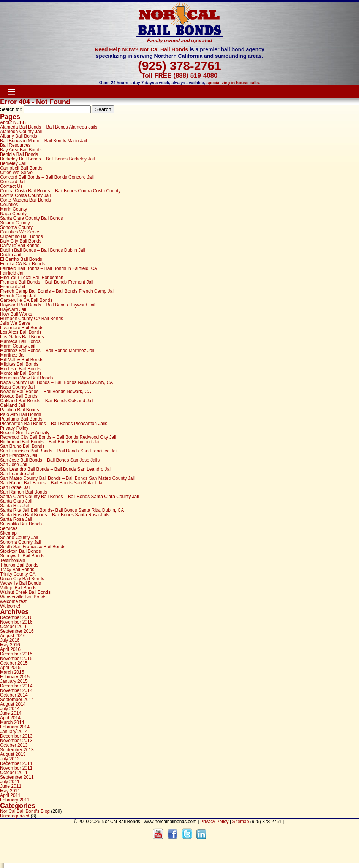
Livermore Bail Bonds (22, 328)
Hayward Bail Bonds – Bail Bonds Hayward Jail (48, 305)
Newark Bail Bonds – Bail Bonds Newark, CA (45, 392)
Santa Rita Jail (15, 506)
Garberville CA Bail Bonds (26, 300)
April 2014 (10, 718)
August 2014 (13, 704)
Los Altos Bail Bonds (21, 332)
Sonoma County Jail (20, 542)
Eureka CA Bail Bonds (22, 264)
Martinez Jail (13, 355)
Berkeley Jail (13, 163)
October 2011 (14, 773)
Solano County (15, 223)
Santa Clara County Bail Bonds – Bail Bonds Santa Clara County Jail (70, 497)
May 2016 (10, 645)
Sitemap (8, 533)
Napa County (13, 214)
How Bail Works (16, 314)
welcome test (13, 601)
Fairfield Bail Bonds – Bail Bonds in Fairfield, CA (49, 268)
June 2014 (11, 713)
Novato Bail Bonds (19, 396)
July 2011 (10, 782)
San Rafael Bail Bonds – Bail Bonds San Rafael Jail (52, 483)
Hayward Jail (13, 309)
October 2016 (14, 627)
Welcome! (10, 606)
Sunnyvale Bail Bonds (22, 556)
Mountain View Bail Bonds (26, 378)
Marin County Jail (18, 346)
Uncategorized (15, 816)
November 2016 (16, 622)
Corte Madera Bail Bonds (25, 200)
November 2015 (16, 659)
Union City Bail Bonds (22, 579)
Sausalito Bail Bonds (21, 524)
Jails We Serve (15, 323)
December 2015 (16, 654)
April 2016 (10, 649)
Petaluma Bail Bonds (21, 419)
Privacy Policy (14, 428)
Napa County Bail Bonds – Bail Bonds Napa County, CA (56, 382)
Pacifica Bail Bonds (20, 410)
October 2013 (14, 745)
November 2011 (16, 768)
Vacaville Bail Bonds (21, 583)
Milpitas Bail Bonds (19, 364)
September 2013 (17, 750)
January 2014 (14, 732)
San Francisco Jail (19, 455)
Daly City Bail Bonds (21, 241)
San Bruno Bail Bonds (22, 446)
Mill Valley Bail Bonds (22, 360)
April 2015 (10, 668)
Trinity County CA (18, 574)
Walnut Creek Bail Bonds (25, 592)
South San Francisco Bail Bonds (33, 547)
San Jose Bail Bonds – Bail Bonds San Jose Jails (50, 460)
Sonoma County (16, 227)
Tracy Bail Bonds (17, 570)
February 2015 (15, 677)
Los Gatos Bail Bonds (22, 337)
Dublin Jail (10, 255)
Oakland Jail (13, 405)
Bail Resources (15, 145)
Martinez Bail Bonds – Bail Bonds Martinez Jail (47, 351)
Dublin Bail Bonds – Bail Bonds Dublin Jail (43, 250)
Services (9, 528)
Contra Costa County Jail (25, 195)
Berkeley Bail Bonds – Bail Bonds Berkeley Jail (47, 159)
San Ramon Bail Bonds (24, 492)
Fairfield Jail (12, 273)
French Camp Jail (18, 296)
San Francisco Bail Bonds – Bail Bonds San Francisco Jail (59, 451)
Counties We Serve (20, 232)
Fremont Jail (13, 287)
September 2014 (17, 700)
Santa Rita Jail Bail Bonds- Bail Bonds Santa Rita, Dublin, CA (62, 510)
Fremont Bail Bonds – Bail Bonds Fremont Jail (47, 282)
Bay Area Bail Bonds (21, 150)
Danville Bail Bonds (20, 246)
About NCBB (13, 122)
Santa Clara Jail (16, 501)
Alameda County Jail (21, 132)
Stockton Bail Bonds (20, 551)
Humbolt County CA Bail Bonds (32, 319)
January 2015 (14, 681)
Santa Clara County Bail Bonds (31, 218)
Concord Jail (13, 182)
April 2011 (10, 795)
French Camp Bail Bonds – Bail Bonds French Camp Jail (57, 291)
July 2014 (10, 709)
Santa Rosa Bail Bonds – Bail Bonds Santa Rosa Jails (55, 515)
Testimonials (13, 560)
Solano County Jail (19, 538)
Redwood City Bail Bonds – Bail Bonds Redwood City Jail (58, 437)
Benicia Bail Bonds (19, 154)
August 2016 (13, 636)
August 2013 (13, 754)
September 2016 (17, 631)
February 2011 (15, 800)
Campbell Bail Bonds (21, 168)
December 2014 (16, 686)
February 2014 (15, 727)
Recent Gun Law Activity (25, 433)
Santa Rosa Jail (16, 519)
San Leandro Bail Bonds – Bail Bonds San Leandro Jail (56, 469)
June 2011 (11, 786)
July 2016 (10, 640)
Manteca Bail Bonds (20, 341)
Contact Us (11, 186)
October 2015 (14, 663)
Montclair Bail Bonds (21, 373)
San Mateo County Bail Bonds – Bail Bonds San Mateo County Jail (67, 478)
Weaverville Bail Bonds (23, 597)
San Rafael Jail (15, 487)
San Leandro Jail (17, 474)
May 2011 (10, 791)
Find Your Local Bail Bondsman (32, 278)
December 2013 (16, 736)
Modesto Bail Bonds (20, 369)
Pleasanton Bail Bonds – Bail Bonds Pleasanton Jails (54, 424)
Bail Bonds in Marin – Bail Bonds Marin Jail (43, 141)
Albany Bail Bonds (18, 136)
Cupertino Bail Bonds (21, 236)
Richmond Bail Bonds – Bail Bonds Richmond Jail (50, 442)
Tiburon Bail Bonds (19, 565)
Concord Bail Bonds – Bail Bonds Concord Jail (47, 177)
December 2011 (16, 763)
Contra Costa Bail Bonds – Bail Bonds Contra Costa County (60, 191)
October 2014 (14, 695)
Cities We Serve (16, 173)
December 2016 (16, 617)
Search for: (11, 109)
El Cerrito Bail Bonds (21, 259)
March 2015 (12, 672)
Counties (9, 205)
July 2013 (10, 759)
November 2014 (16, 690)
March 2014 (12, 722)
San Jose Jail (13, 465)
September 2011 (17, 777)
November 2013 (16, 741)
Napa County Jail (17, 387)
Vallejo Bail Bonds (18, 588)
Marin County (13, 209)
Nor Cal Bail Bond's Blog (25, 811)
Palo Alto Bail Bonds (21, 414)
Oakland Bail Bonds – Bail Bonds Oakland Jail (47, 401)
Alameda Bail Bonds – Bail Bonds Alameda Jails (49, 127)
